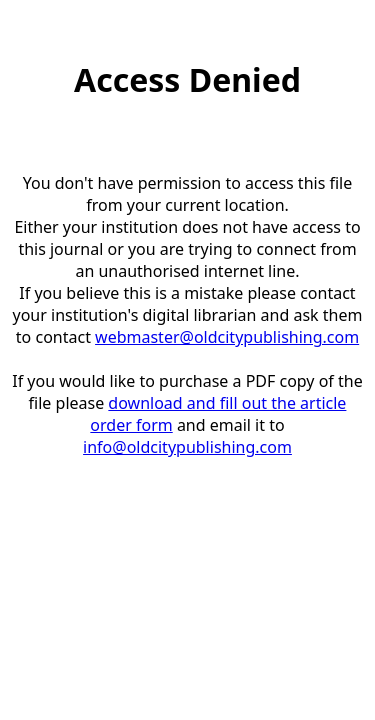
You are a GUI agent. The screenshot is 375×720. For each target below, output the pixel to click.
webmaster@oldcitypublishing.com (227, 337)
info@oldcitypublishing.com (187, 447)
